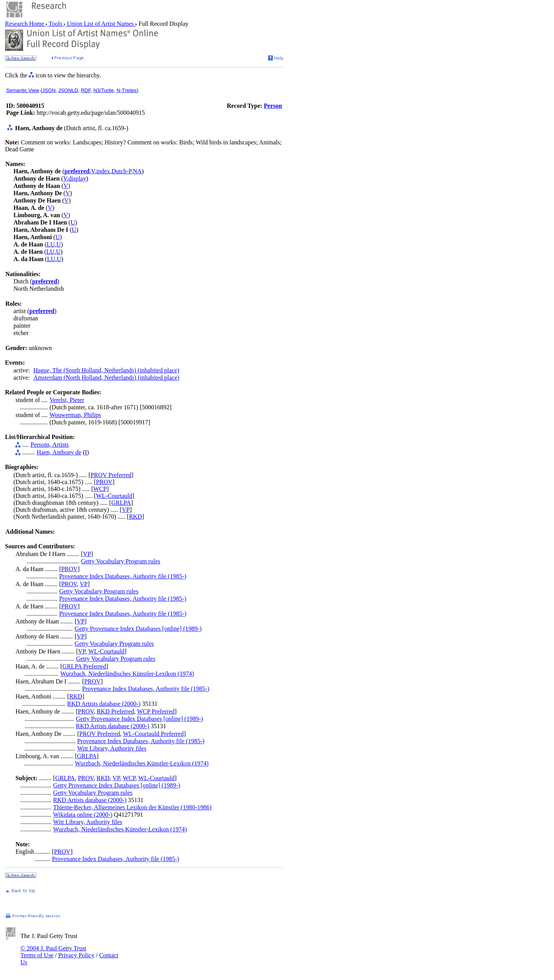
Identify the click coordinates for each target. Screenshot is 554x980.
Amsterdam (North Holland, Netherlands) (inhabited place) (106, 378)
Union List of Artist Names (100, 24)
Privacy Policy (76, 955)
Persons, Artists (50, 445)
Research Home (25, 24)
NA (137, 171)
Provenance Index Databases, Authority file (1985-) (123, 576)
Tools (56, 24)
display (77, 178)
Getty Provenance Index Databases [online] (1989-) (138, 629)
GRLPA (121, 503)
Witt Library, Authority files (112, 748)
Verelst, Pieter (67, 400)
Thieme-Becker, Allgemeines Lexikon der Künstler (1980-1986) (132, 807)
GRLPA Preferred (84, 666)
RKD (135, 517)
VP (126, 510)
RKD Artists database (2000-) (104, 704)
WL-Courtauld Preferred (154, 734)
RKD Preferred (115, 711)
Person (273, 106)
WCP (100, 489)
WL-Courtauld (114, 496)
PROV (104, 482)
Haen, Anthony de (59, 452)
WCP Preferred (156, 711)
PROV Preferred (111, 475)
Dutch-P (122, 171)
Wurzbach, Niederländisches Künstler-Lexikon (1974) (127, 674)
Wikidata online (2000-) (83, 815)
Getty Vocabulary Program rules (121, 561)
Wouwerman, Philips (75, 415)
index (103, 171)
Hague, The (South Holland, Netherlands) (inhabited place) (106, 370)
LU (51, 244)
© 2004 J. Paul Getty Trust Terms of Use (53, 952)
